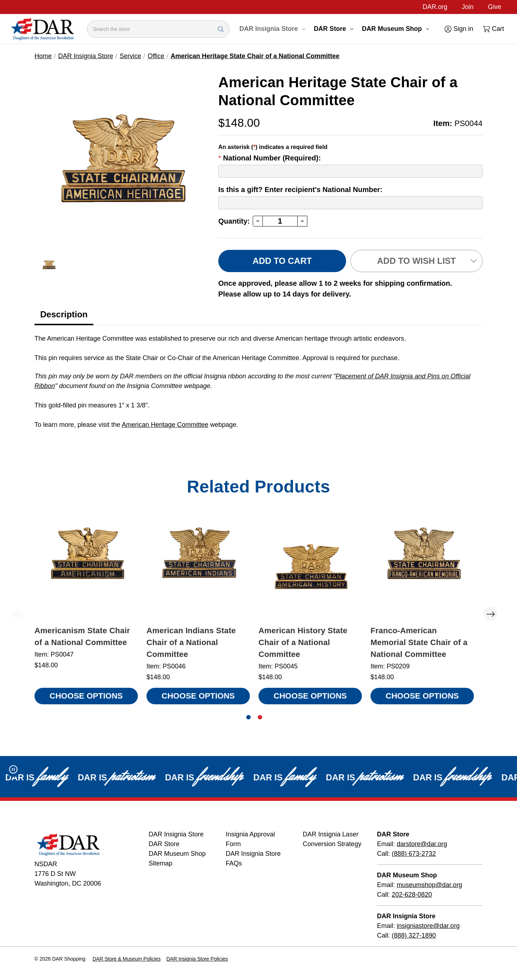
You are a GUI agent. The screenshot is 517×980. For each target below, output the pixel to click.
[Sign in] (458, 29)
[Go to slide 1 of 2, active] (248, 717)
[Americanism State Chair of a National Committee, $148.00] (86, 569)
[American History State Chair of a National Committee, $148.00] (310, 569)
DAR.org (435, 7)
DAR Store (334, 29)
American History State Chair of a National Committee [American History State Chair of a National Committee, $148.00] (303, 642)
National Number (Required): (270, 158)
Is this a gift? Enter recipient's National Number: (300, 190)
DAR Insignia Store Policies (197, 959)
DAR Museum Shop (395, 29)
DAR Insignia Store (272, 29)
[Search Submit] (221, 29)
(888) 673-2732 (414, 854)
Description (64, 314)
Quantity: (234, 221)
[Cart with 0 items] (493, 29)
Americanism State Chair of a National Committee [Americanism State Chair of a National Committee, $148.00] (82, 636)
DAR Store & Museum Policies (127, 959)
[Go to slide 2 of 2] (260, 717)
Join (468, 7)
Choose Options (86, 696)
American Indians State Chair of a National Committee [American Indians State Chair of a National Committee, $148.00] (191, 642)
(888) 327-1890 (414, 935)
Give (495, 7)
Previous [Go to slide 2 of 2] (18, 614)
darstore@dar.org (422, 844)
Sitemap (160, 863)
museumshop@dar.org (429, 885)
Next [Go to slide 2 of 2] (490, 614)
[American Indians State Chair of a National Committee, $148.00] (198, 569)
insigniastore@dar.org (428, 926)
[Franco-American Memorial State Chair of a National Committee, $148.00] (422, 569)
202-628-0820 (412, 895)
